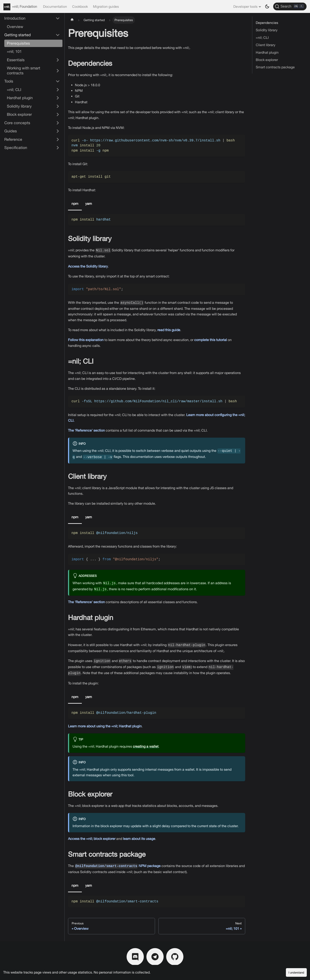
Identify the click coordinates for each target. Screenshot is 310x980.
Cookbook (80, 6)
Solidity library (267, 30)
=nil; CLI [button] (14, 90)
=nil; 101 (14, 51)
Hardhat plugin (267, 52)
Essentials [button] (16, 60)
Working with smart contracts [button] (24, 70)
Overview (15, 27)
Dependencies (267, 23)
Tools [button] (9, 81)
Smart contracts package (275, 67)
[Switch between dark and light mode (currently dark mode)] (267, 6)
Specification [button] (16, 148)
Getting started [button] (18, 35)
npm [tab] (75, 204)
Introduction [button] (15, 18)
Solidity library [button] (19, 106)
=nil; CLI (262, 38)
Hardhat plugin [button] (20, 98)
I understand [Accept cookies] (296, 972)
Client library (266, 45)
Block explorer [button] (19, 114)
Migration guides (106, 6)
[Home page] (72, 20)
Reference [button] (13, 139)
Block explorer (267, 60)
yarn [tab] (89, 204)
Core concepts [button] (17, 123)
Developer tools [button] (245, 6)
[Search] (290, 6)
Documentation (55, 6)
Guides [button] (11, 131)
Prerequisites (18, 43)
